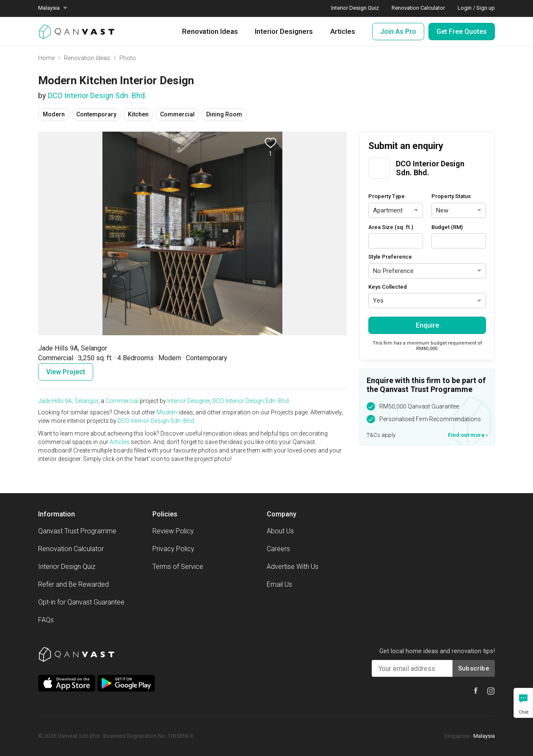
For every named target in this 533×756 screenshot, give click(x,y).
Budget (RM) (447, 227)
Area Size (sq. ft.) (391, 227)
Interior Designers (284, 31)
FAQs (46, 620)
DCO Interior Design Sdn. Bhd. (97, 95)
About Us (280, 531)
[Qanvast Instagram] (491, 691)
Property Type (387, 196)
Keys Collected (388, 287)
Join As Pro (398, 32)
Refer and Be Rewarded (73, 584)
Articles (343, 31)
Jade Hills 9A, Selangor (68, 401)
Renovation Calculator (71, 549)
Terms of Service (178, 567)
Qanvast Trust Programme (77, 531)
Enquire (427, 325)
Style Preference (390, 257)
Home (46, 58)
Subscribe (474, 668)
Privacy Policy (173, 549)
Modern (167, 412)
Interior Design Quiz (67, 567)
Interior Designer (189, 401)
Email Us (279, 584)
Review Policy (173, 531)
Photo (128, 58)
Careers (278, 549)
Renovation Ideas (210, 31)
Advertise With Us (293, 567)
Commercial (122, 401)
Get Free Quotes (462, 32)
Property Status (451, 196)
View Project (66, 372)
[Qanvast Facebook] (476, 691)
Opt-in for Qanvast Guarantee (81, 602)
